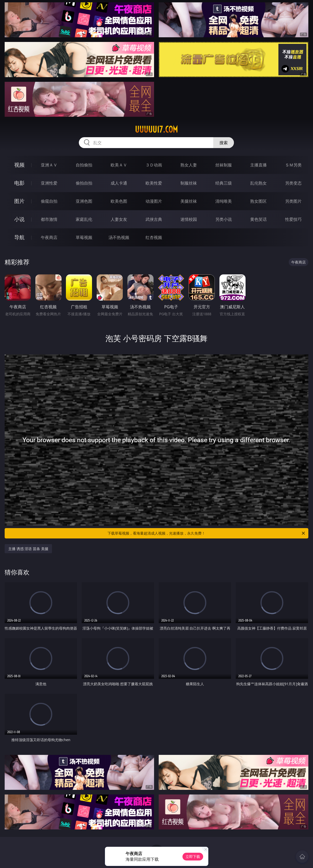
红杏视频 (154, 237)
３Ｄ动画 (154, 165)
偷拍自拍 (84, 183)
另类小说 (224, 219)
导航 (19, 237)
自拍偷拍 (84, 165)
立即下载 (193, 856)
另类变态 (293, 183)
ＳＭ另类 (293, 165)
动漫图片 (154, 201)
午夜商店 (49, 237)
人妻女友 (119, 219)
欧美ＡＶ (119, 165)
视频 (19, 165)
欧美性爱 (154, 183)
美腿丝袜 (189, 201)
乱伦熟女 (258, 183)
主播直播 (258, 165)
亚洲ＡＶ (49, 165)
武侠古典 (154, 219)
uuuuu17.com (156, 129)
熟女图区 (258, 201)
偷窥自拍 (49, 201)
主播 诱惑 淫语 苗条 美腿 (28, 549)
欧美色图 (119, 201)
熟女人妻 (189, 165)
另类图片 (293, 201)
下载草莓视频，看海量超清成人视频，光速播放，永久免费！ (207, 533)
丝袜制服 (224, 165)
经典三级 (224, 183)
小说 (19, 219)
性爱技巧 (293, 219)
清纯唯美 (224, 201)
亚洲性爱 (49, 183)
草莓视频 (84, 237)
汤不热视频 (119, 237)
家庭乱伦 (84, 219)
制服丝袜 (189, 183)
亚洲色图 (84, 201)
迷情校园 (189, 219)
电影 (19, 183)
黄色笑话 (258, 219)
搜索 (224, 143)
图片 (19, 201)
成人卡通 (119, 183)
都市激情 (49, 219)
